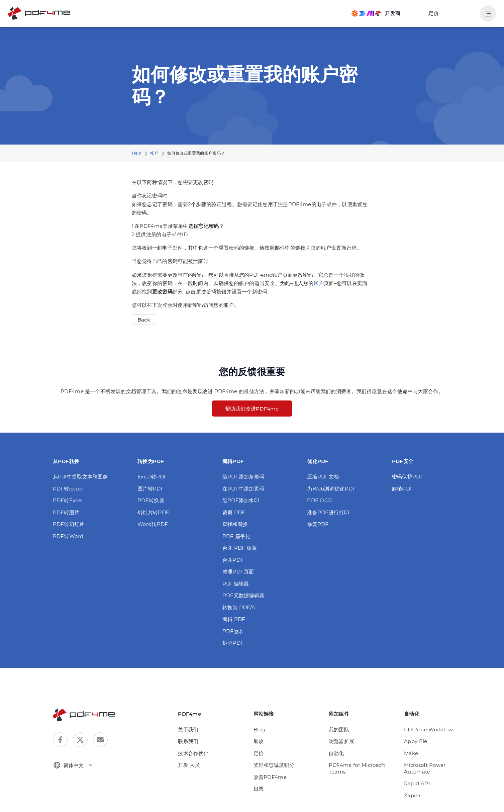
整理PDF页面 (238, 572)
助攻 (259, 741)
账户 (319, 283)
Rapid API (417, 783)
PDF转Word (68, 536)
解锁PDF (403, 489)
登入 (467, 13)
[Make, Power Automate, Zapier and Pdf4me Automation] (376, 13)
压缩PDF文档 (323, 477)
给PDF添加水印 (241, 500)
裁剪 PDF (234, 512)
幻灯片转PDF (153, 512)
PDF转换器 (151, 500)
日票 (259, 789)
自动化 (336, 753)
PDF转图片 (66, 512)
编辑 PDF (234, 619)
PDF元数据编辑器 (243, 595)
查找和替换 (235, 524)
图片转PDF (151, 489)
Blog (259, 730)
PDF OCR (319, 500)
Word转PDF (153, 524)
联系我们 (188, 741)
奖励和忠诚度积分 (274, 765)
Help (137, 153)
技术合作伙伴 (193, 753)
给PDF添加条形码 (243, 477)
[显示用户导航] (488, 13)
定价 (434, 13)
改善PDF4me (270, 777)
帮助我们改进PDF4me (252, 409)
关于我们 (188, 730)
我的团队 (339, 730)
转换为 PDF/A (239, 607)
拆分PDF (233, 643)
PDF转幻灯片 (69, 524)
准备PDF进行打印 (328, 512)
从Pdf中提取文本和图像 (80, 477)
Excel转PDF (153, 477)
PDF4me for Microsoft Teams (357, 768)
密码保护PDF (408, 477)
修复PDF (318, 524)
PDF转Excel (68, 500)
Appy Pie (416, 741)
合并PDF (233, 560)
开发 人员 (189, 765)
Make (411, 753)
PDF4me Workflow (429, 730)
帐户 (154, 153)
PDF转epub (68, 489)
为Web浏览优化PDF (331, 489)
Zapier (412, 795)
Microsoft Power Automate (425, 768)
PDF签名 (233, 631)
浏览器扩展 (342, 741)
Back (144, 320)
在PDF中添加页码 (243, 489)
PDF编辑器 (236, 584)
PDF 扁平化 (236, 536)
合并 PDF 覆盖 (240, 548)
